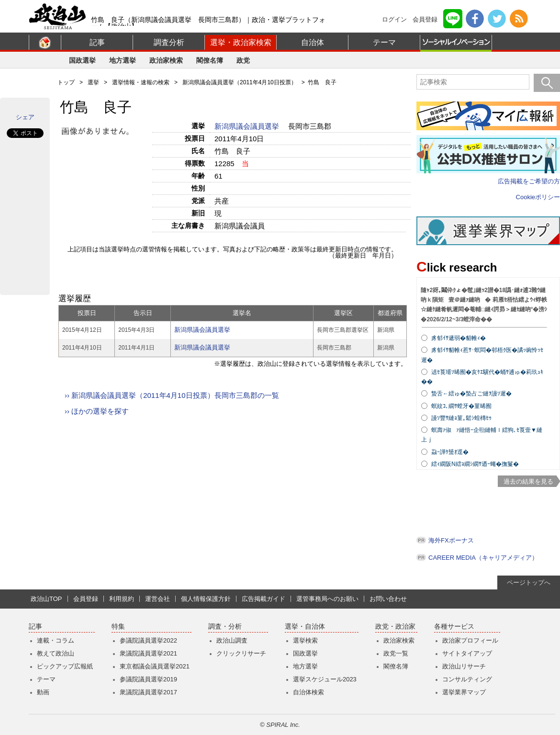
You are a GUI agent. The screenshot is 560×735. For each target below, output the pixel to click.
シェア (25, 117)
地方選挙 (123, 60)
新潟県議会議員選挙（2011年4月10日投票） (240, 82)
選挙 (93, 82)
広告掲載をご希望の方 (529, 181)
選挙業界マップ (464, 692)
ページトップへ (529, 582)
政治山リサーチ (464, 666)
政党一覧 (396, 653)
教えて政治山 (56, 653)
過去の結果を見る (528, 481)
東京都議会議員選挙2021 (155, 666)
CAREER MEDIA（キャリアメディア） (483, 558)
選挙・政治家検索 (241, 42)
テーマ (384, 42)
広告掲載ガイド (263, 599)
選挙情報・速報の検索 (141, 82)
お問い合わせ (388, 599)
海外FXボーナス (451, 540)
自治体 (313, 42)
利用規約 (122, 599)
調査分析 (169, 42)
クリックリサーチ (241, 653)
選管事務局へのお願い (327, 599)
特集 (118, 627)
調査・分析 (225, 627)
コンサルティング (467, 679)
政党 (243, 60)
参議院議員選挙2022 (148, 640)
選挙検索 (305, 640)
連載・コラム (56, 640)
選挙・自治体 (305, 627)
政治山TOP (46, 599)
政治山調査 (232, 640)
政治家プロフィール (470, 640)
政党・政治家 (395, 627)
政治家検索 (166, 60)
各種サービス (454, 627)
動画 (43, 692)
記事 (97, 42)
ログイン (394, 19)
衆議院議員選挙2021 (148, 653)
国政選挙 (82, 60)
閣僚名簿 (210, 60)
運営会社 (157, 599)
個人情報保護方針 (206, 599)
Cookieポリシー (538, 197)
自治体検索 (308, 692)
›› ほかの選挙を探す (97, 411)
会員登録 (425, 19)
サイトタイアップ (467, 653)
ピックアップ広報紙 (65, 666)
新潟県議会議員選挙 (248, 126)
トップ (66, 82)
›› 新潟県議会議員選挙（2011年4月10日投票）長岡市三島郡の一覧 (172, 395)
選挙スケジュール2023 (325, 679)
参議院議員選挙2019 (148, 679)
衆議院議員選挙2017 (148, 692)
